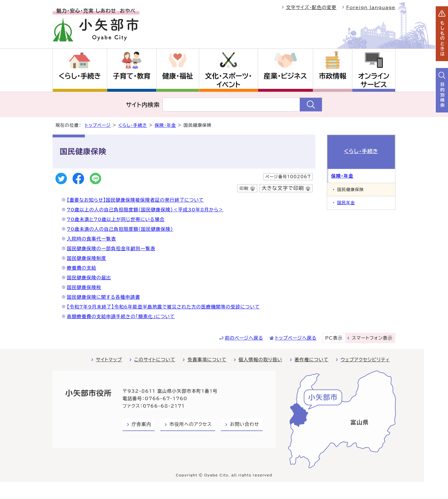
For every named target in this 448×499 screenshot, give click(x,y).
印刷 (244, 188)
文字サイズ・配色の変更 (311, 7)
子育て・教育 (132, 76)
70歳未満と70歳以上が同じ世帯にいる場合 (116, 219)
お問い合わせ (245, 424)
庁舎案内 (142, 424)
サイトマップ (109, 360)
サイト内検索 (143, 105)
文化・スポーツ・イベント (229, 80)
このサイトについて (155, 360)
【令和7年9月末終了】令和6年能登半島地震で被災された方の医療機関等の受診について (163, 307)
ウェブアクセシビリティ (365, 360)
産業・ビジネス (285, 76)
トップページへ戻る (296, 338)
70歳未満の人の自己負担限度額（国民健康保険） (120, 229)
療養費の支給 (82, 268)
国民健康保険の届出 (89, 278)
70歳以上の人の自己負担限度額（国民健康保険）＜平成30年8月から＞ (145, 210)
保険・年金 (165, 125)
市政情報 (333, 76)
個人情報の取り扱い (260, 360)
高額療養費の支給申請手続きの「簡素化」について (121, 316)
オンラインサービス (374, 80)
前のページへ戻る (244, 338)
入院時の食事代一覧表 (91, 239)
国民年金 (346, 203)
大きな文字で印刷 (283, 188)
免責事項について (207, 360)
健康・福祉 (178, 76)
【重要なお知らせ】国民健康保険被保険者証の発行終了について (135, 200)
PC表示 (334, 338)
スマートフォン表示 (372, 338)
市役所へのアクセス (191, 424)
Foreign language (371, 7)
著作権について (312, 360)
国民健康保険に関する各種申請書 (103, 297)
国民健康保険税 (84, 287)
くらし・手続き (80, 76)
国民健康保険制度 (87, 258)
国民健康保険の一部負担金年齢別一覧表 (111, 249)
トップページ (98, 125)
